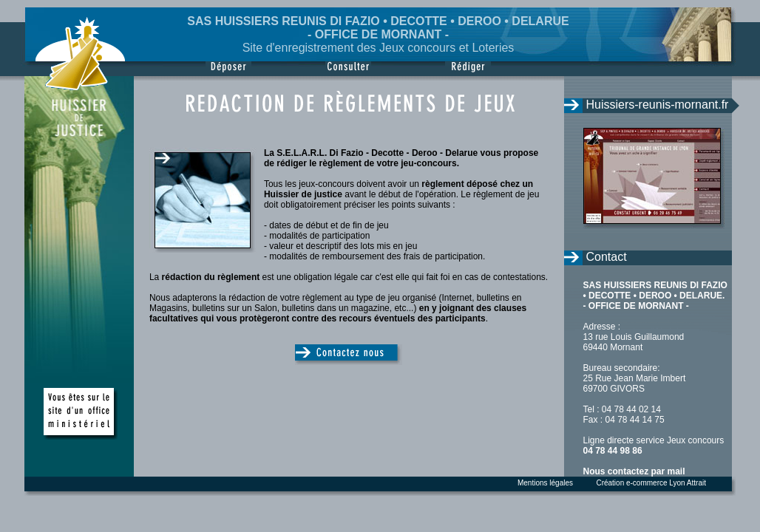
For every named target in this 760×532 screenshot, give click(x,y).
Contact (607, 257)
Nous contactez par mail (634, 471)
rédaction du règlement (211, 277)
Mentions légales (545, 483)
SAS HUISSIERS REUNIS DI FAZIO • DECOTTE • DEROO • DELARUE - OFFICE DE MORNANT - (378, 28)
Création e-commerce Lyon (640, 483)
